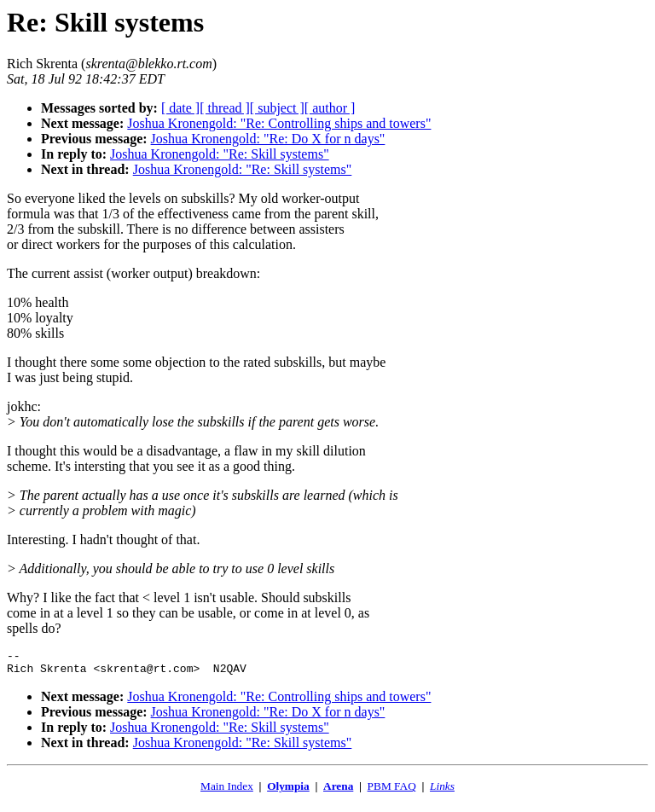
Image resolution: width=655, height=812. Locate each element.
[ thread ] (225, 108)
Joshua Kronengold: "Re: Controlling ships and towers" (279, 123)
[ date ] (180, 108)
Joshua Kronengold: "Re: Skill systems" (220, 154)
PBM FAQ (392, 791)
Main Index (227, 791)
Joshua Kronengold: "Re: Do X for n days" (268, 139)
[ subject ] (277, 108)
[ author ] (330, 108)
